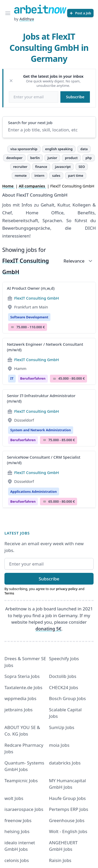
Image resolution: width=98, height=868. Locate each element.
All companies (33, 186)
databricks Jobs (65, 763)
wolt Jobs (14, 798)
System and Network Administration (41, 430)
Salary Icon (12, 327)
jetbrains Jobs (19, 710)
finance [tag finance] (41, 167)
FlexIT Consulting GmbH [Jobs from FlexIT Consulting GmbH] (36, 298)
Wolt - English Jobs (68, 831)
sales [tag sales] (56, 175)
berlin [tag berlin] (35, 158)
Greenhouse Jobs (67, 820)
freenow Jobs (18, 820)
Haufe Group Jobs (68, 798)
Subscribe (75, 97)
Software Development (29, 317)
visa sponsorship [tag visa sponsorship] (24, 149)
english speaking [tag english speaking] (59, 149)
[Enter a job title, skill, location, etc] (49, 130)
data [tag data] (84, 149)
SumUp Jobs (62, 727)
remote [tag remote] (21, 175)
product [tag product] (71, 158)
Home (8, 186)
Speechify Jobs (64, 658)
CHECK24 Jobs (64, 687)
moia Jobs (59, 745)
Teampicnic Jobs (21, 781)
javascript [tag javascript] (63, 167)
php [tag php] (89, 158)
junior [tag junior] (52, 158)
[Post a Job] (80, 13)
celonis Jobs (17, 860)
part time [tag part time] (76, 175)
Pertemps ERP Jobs (69, 809)
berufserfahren (33, 378)
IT (12, 378)
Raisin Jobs (60, 860)
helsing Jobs (17, 831)
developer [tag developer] (14, 158)
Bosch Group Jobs (68, 698)
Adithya (27, 19)
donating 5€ (48, 629)
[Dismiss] (11, 81)
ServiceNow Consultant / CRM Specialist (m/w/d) (44, 460)
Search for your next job (30, 123)
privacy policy (67, 589)
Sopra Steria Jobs (22, 676)
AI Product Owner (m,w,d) (31, 288)
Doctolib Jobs (63, 676)
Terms (9, 593)
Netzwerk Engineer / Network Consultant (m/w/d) (45, 347)
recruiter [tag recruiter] (20, 167)
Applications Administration (33, 491)
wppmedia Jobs (20, 698)
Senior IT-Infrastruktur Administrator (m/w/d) (41, 398)
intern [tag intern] (39, 175)
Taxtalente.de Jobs (23, 687)
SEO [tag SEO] (82, 167)
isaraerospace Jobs (24, 809)
